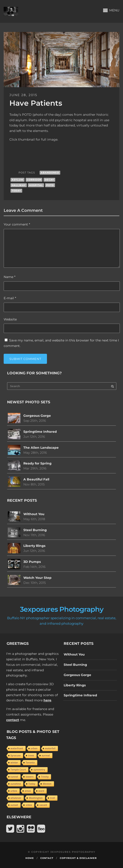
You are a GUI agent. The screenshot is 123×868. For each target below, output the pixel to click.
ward (41, 791)
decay (49, 180)
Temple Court (18, 770)
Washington (36, 798)
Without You (34, 514)
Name (10, 277)
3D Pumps (32, 562)
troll (53, 798)
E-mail (10, 298)
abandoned (50, 173)
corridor (34, 180)
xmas (28, 791)
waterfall (50, 748)
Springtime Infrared (40, 432)
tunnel (14, 777)
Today (16, 191)
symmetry (39, 770)
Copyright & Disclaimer (78, 858)
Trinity (45, 777)
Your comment (17, 224)
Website (10, 319)
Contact (47, 858)
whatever (16, 798)
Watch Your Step (37, 578)
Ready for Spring (37, 463)
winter (14, 763)
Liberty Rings (34, 546)
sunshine (16, 784)
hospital (36, 185)
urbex (14, 791)
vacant (43, 805)
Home (30, 858)
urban (34, 748)
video (29, 805)
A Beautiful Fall (36, 479)
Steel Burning (35, 530)
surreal (46, 755)
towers (30, 777)
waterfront (17, 748)
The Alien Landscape (41, 448)
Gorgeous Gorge (37, 416)
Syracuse (16, 755)
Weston (47, 784)
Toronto (30, 763)
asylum (18, 180)
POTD (50, 185)
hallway (19, 185)
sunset (14, 805)
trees (31, 755)
